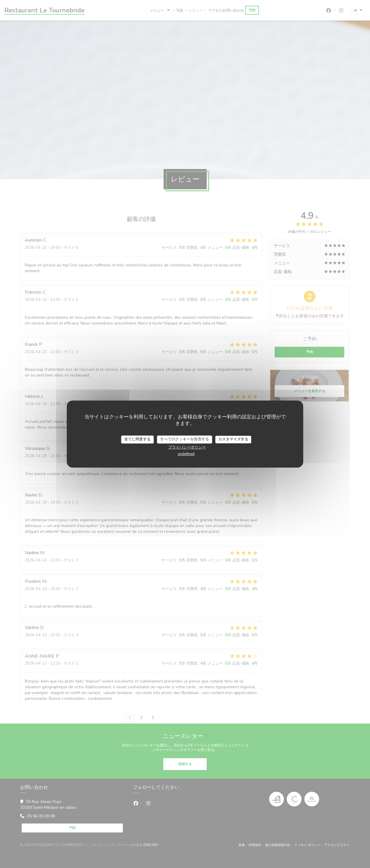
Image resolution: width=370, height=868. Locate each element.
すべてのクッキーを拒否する (185, 439)
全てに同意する (137, 439)
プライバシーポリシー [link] (187, 447)
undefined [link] (186, 454)
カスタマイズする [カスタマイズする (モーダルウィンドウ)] (233, 439)
